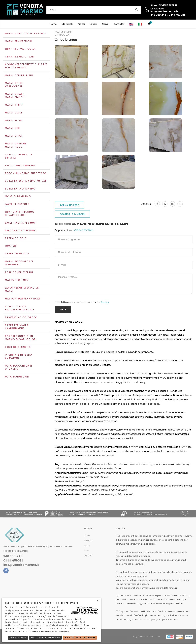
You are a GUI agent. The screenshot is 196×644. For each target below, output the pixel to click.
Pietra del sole (16, 239)
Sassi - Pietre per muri (21, 223)
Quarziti (11, 246)
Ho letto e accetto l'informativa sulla (83, 303)
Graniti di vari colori (21, 49)
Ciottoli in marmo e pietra (18, 157)
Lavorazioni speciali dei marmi (22, 290)
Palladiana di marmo (20, 166)
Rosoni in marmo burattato (26, 174)
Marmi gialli (14, 105)
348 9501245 (158, 15)
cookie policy (64, 632)
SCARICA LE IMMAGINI (72, 215)
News (105, 24)
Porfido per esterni (19, 273)
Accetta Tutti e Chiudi (80, 638)
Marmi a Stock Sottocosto (25, 34)
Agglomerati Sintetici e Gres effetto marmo (26, 66)
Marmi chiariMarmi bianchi (15, 96)
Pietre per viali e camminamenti (17, 327)
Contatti (119, 24)
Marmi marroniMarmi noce (16, 146)
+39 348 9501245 (83, 231)
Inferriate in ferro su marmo (18, 357)
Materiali (67, 24)
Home (53, 24)
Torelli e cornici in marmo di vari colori (21, 338)
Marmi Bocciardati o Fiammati (19, 263)
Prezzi (81, 24)
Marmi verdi (14, 113)
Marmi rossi (14, 121)
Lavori (93, 24)
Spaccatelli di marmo (21, 231)
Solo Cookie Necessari (45, 638)
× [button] (98, 601)
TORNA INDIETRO (70, 206)
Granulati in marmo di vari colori (20, 214)
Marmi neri (13, 129)
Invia (63, 310)
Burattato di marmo (20, 189)
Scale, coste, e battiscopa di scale (19, 308)
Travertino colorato (21, 318)
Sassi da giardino (18, 347)
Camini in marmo (17, 254)
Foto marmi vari (17, 377)
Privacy (105, 303)
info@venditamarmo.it (21, 565)
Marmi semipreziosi (18, 42)
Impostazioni (18, 638)
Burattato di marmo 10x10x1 (26, 181)
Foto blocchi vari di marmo (18, 368)
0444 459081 (177, 15)
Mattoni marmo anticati (23, 299)
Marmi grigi (14, 136)
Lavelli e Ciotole (17, 204)
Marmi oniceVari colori (14, 85)
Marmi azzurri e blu (19, 76)
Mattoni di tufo (17, 280)
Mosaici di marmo (18, 197)
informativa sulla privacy (41, 632)
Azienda (88, 541)
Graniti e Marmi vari (20, 57)
